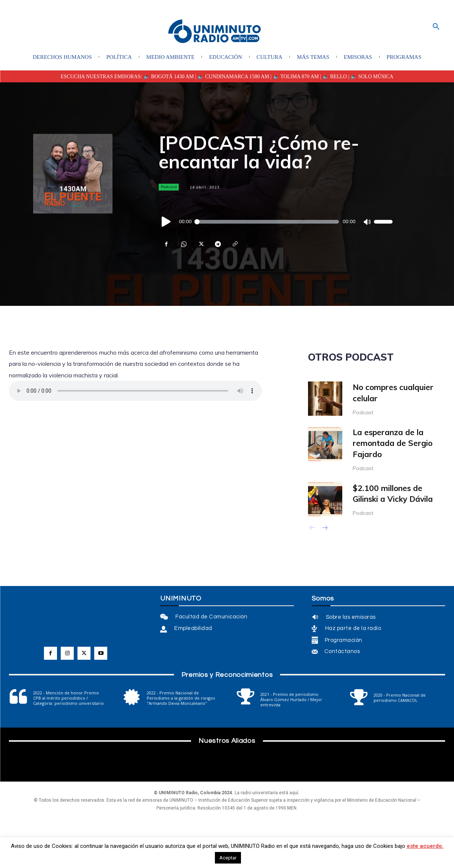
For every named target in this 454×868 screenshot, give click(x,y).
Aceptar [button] (228, 858)
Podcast (169, 187)
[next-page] (325, 529)
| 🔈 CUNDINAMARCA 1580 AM (232, 77)
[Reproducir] (166, 222)
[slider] (267, 222)
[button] (436, 27)
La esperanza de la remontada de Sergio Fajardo (393, 443)
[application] (276, 222)
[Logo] (215, 32)
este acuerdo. (425, 846)
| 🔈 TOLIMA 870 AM (294, 77)
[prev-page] (313, 529)
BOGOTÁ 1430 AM (172, 77)
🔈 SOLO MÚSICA (372, 77)
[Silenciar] (367, 222)
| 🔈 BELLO (333, 77)
